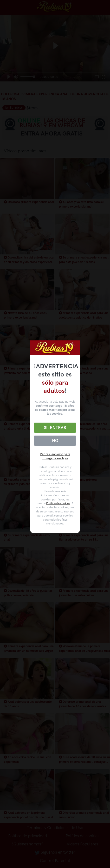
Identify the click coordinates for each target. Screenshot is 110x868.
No (55, 441)
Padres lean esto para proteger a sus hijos (55, 456)
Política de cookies (58, 503)
